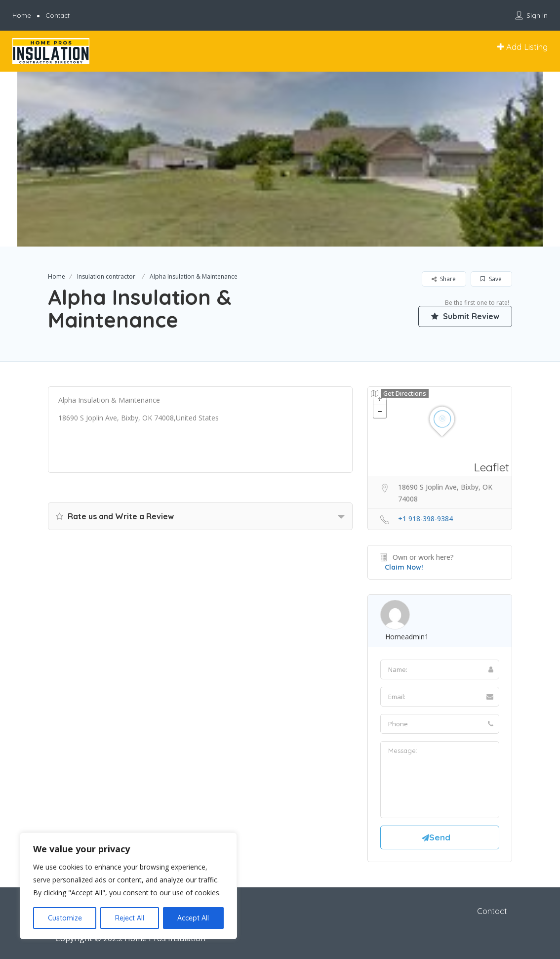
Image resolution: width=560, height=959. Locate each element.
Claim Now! (404, 567)
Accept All (193, 918)
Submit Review (465, 316)
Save (491, 279)
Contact (58, 15)
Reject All (130, 918)
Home (22, 15)
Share (444, 279)
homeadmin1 (407, 637)
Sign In (537, 15)
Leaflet (492, 467)
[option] (280, 159)
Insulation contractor (106, 276)
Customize (65, 918)
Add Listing (522, 47)
